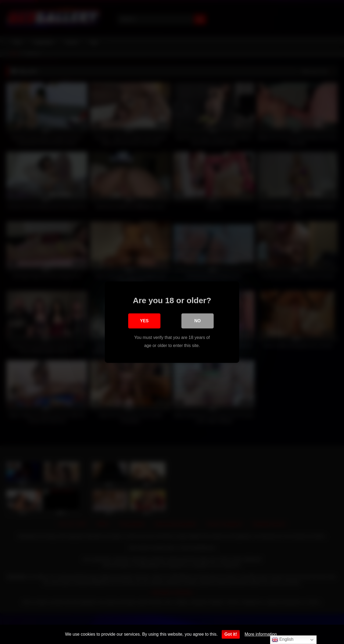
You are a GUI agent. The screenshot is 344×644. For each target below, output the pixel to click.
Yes (144, 321)
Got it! (231, 634)
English (283, 640)
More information (261, 634)
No (198, 321)
